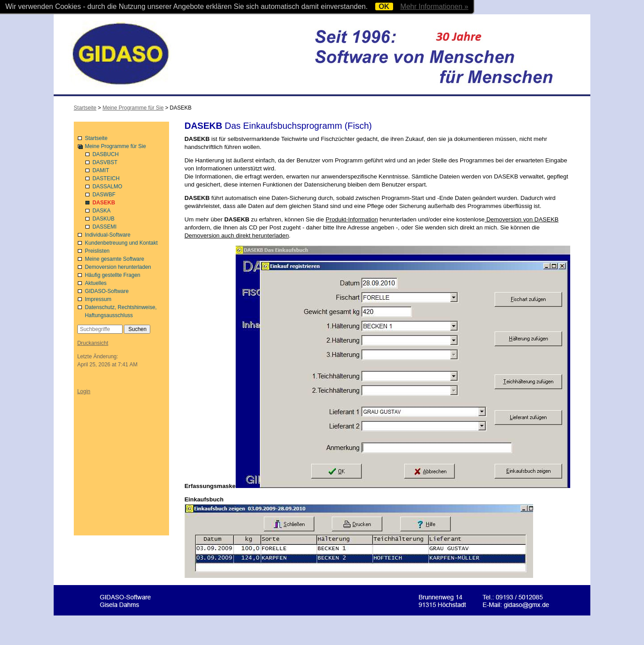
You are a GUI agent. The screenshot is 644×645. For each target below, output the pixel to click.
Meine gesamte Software (115, 259)
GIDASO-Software (107, 291)
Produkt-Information (352, 219)
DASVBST (105, 162)
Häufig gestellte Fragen (113, 275)
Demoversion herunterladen (118, 267)
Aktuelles (96, 283)
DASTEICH (106, 178)
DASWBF (104, 195)
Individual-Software (108, 235)
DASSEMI (105, 227)
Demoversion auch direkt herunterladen (236, 236)
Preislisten (97, 251)
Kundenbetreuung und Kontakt (121, 243)
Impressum (98, 299)
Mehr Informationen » (434, 6)
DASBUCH (106, 154)
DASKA (102, 211)
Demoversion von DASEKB (522, 219)
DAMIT (101, 170)
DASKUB (104, 219)
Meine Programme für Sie (116, 146)
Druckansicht (93, 343)
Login (84, 391)
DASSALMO (108, 187)
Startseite (96, 138)
